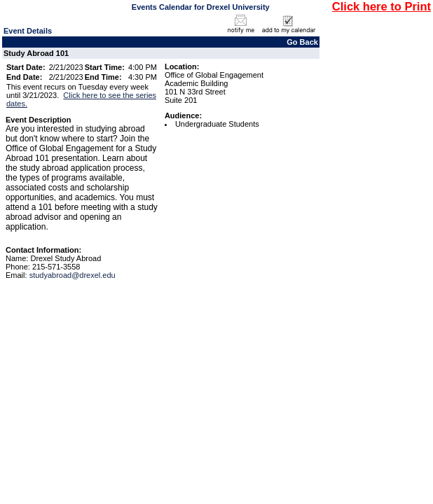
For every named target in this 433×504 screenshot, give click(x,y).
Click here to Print (382, 6)
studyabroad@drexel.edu (73, 275)
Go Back (302, 42)
